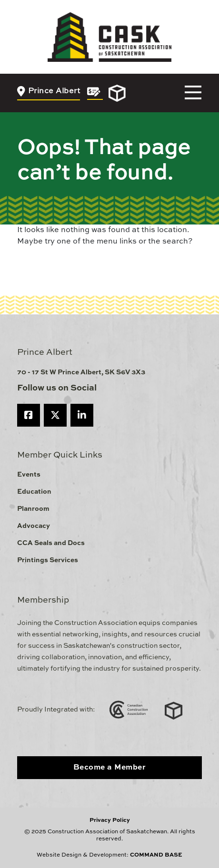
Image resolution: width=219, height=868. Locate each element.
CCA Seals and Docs (51, 543)
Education (34, 492)
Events (29, 475)
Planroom (33, 509)
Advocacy (34, 526)
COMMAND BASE (156, 855)
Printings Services (48, 560)
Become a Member (110, 768)
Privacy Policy (110, 820)
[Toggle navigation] (193, 93)
